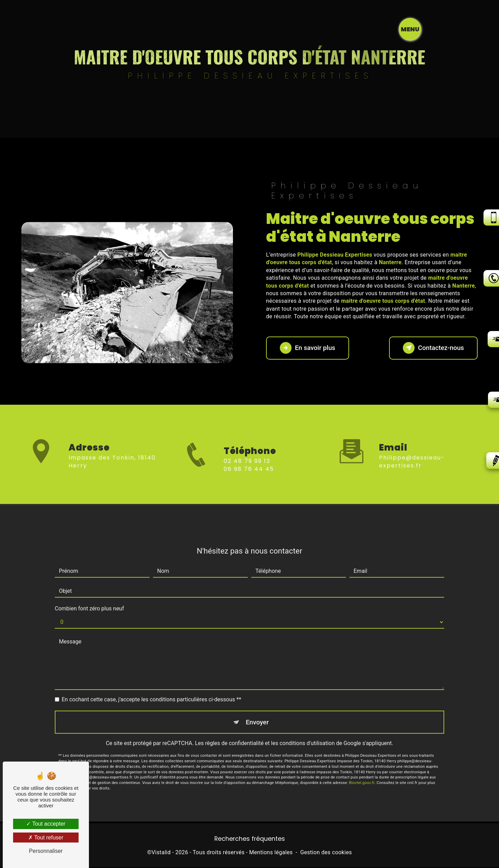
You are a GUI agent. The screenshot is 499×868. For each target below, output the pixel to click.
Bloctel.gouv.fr (362, 775)
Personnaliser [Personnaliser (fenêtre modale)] (46, 851)
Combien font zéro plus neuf (89, 600)
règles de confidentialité (234, 736)
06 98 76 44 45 (249, 477)
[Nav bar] (460, 29)
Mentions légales (271, 853)
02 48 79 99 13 (247, 470)
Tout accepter (46, 824)
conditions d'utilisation (307, 736)
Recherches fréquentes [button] (250, 839)
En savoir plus (309, 348)
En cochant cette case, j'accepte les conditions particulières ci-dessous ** (151, 691)
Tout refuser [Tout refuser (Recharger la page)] (46, 838)
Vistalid (161, 853)
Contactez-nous (432, 348)
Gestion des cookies (326, 853)
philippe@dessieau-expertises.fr (412, 453)
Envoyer (257, 714)
